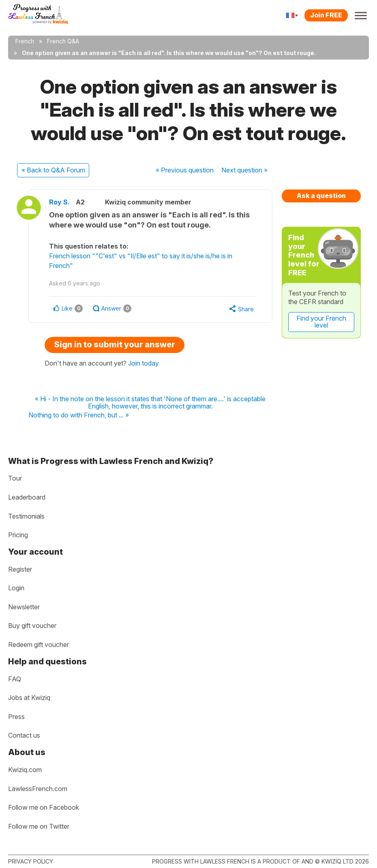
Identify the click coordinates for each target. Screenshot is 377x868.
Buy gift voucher (32, 625)
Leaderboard (27, 497)
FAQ (15, 679)
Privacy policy (31, 861)
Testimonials (26, 516)
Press (16, 717)
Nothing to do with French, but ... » (79, 415)
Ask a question (321, 196)
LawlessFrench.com (38, 789)
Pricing (18, 535)
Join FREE (326, 15)
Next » (244, 170)
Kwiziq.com (25, 770)
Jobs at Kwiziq (29, 698)
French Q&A (63, 41)
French (25, 41)
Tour (15, 478)
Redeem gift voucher (39, 645)
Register (20, 569)
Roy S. (59, 202)
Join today (144, 363)
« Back (53, 170)
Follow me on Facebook (44, 807)
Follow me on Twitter (39, 826)
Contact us (24, 735)
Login (16, 588)
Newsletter (24, 607)
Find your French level (321, 322)
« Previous (185, 170)
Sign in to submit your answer (115, 345)
